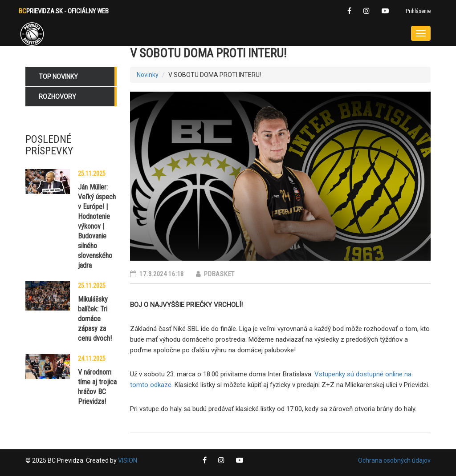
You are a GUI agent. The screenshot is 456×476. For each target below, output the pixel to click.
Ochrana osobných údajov (394, 460)
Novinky (148, 75)
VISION (128, 460)
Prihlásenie (418, 11)
